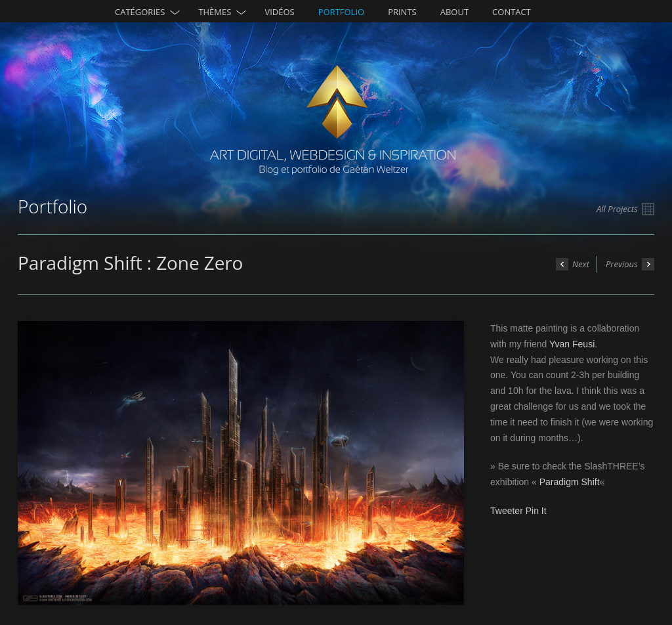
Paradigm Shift (570, 482)
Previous (630, 264)
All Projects (625, 209)
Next (573, 264)
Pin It (536, 511)
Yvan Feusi (572, 344)
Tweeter (507, 511)
